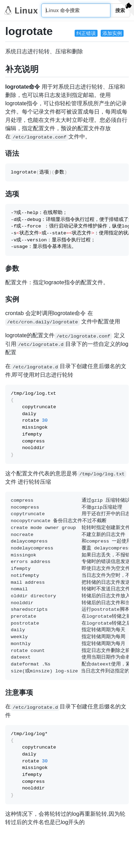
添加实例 (112, 33)
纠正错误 (86, 33)
